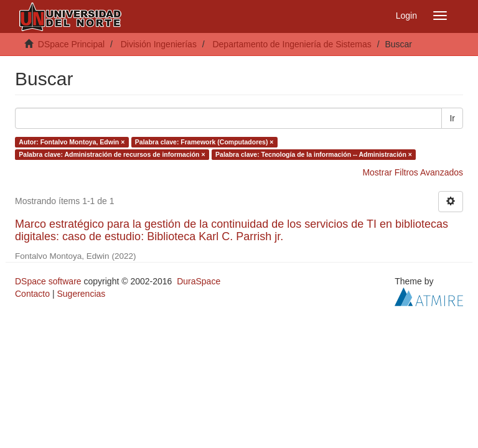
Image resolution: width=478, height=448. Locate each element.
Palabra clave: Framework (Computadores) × (204, 142)
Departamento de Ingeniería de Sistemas (292, 44)
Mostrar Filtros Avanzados (413, 172)
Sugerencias (81, 294)
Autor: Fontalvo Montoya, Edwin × (72, 142)
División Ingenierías (159, 44)
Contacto (32, 294)
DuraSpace (199, 281)
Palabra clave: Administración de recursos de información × (112, 154)
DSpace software (48, 281)
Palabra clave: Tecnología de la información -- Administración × (314, 154)
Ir (452, 118)
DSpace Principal (71, 44)
